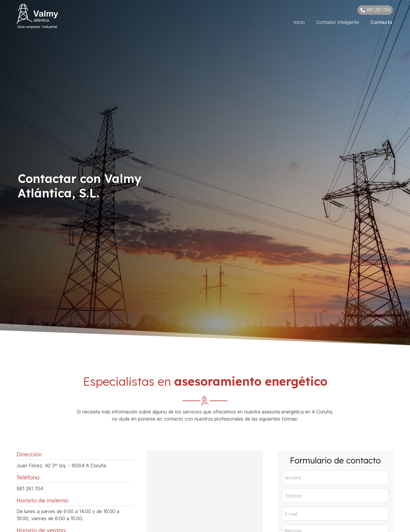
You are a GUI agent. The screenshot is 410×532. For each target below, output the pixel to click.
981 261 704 (30, 489)
